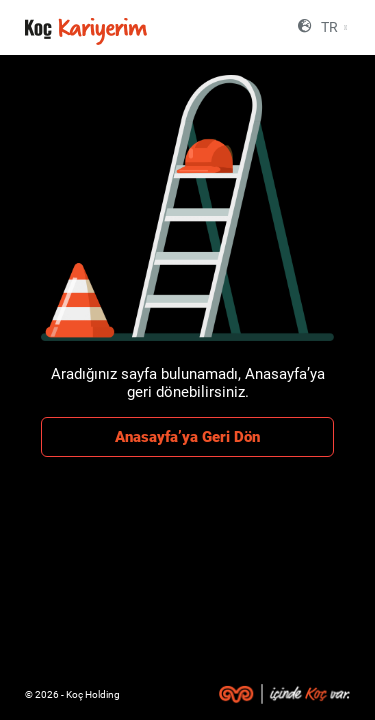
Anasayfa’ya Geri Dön (187, 437)
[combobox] (333, 27)
